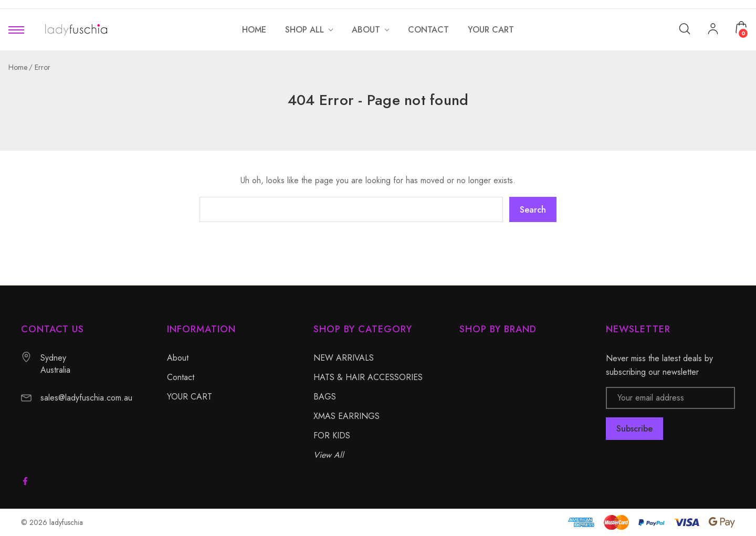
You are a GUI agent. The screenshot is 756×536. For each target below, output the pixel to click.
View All (329, 455)
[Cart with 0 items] (741, 27)
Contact (181, 377)
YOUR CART (190, 397)
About (178, 358)
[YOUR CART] (491, 30)
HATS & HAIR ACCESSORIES (368, 377)
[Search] (685, 28)
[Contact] (428, 30)
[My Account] (713, 30)
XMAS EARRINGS (346, 416)
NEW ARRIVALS (344, 358)
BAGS (325, 397)
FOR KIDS (332, 435)
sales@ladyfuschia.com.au (86, 398)
